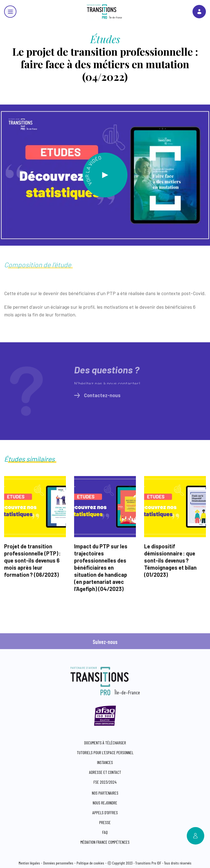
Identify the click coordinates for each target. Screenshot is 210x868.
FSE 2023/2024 (105, 782)
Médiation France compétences (105, 842)
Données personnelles (58, 863)
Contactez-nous (97, 397)
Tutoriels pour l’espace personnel (105, 752)
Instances (105, 762)
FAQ (105, 832)
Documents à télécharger (105, 743)
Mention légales (29, 863)
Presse (105, 822)
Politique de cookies (90, 863)
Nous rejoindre (105, 803)
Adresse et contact (105, 772)
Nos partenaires (105, 793)
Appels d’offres (105, 812)
